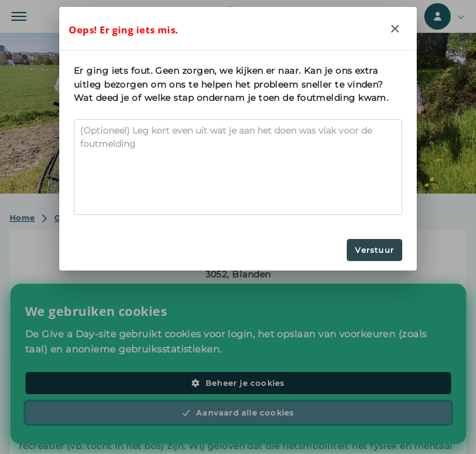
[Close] (395, 28)
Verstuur (374, 250)
